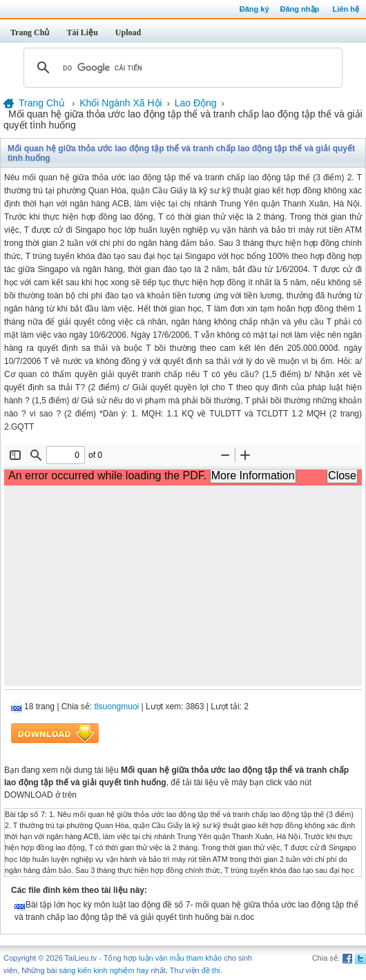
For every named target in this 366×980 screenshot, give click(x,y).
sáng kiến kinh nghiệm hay (104, 970)
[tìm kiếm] (181, 68)
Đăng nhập (300, 9)
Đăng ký (254, 9)
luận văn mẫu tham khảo (180, 958)
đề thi (211, 970)
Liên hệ (346, 9)
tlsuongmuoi (117, 707)
